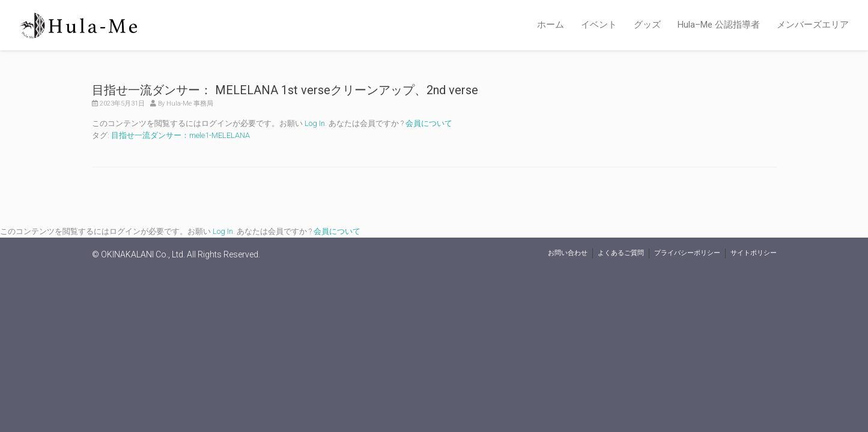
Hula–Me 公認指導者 (719, 25)
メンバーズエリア (813, 25)
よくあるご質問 (621, 253)
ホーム (551, 25)
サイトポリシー (754, 253)
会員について (429, 123)
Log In (315, 123)
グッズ (647, 25)
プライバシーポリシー (687, 253)
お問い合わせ (568, 253)
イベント (599, 25)
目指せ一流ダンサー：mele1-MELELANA (181, 135)
